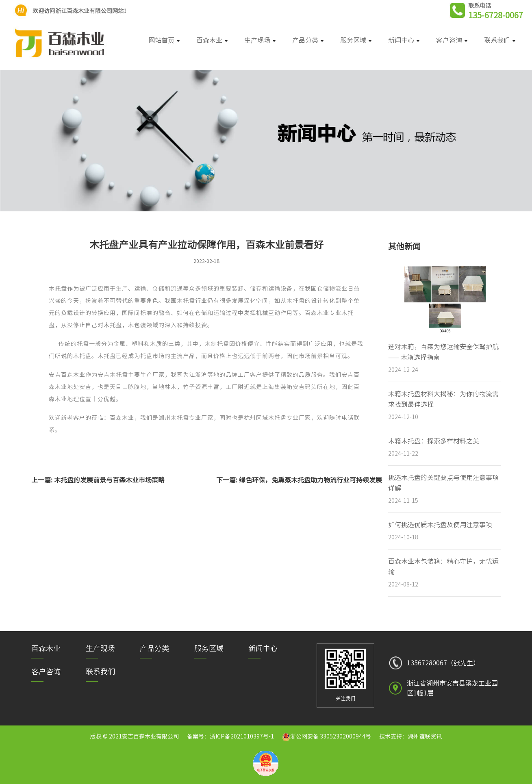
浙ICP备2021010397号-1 (242, 736)
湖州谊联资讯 (425, 736)
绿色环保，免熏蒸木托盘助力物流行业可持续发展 (311, 480)
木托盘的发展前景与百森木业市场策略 (109, 480)
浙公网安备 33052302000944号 (331, 736)
